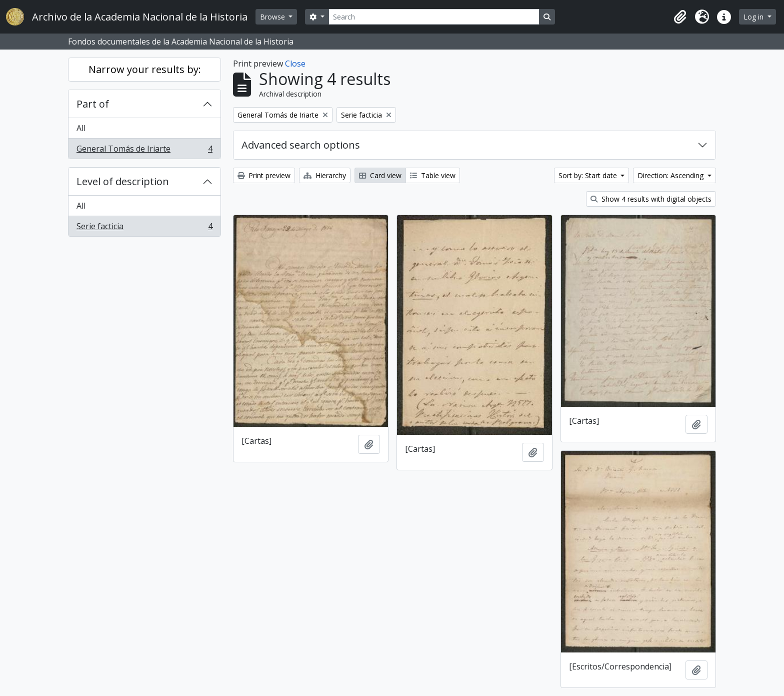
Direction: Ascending (671, 175)
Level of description (123, 181)
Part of (93, 104)
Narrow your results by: (145, 69)
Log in (754, 17)
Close (295, 64)
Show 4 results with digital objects (651, 199)
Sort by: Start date (589, 175)
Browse (273, 17)
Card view (380, 175)
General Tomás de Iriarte (144, 151)
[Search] (434, 17)
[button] (680, 17)
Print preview (264, 175)
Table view (433, 175)
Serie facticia (144, 228)
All (81, 128)
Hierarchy (325, 175)
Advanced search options (301, 145)
